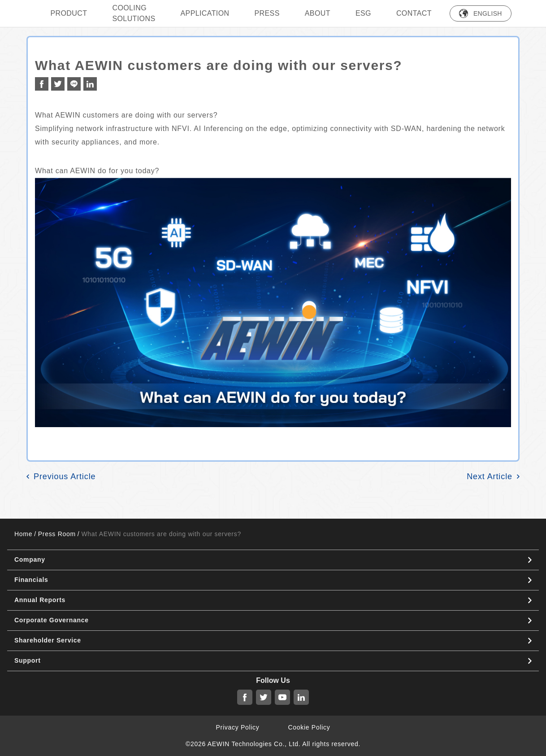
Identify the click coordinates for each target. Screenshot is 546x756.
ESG (363, 13)
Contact (414, 13)
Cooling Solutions (134, 13)
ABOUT (318, 13)
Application (205, 13)
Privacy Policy (238, 727)
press (267, 13)
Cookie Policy (309, 727)
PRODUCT (69, 13)
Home (23, 534)
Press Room (57, 534)
